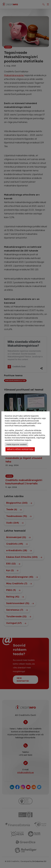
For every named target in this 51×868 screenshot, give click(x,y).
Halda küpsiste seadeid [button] (16, 444)
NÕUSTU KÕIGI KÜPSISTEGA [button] (20, 449)
